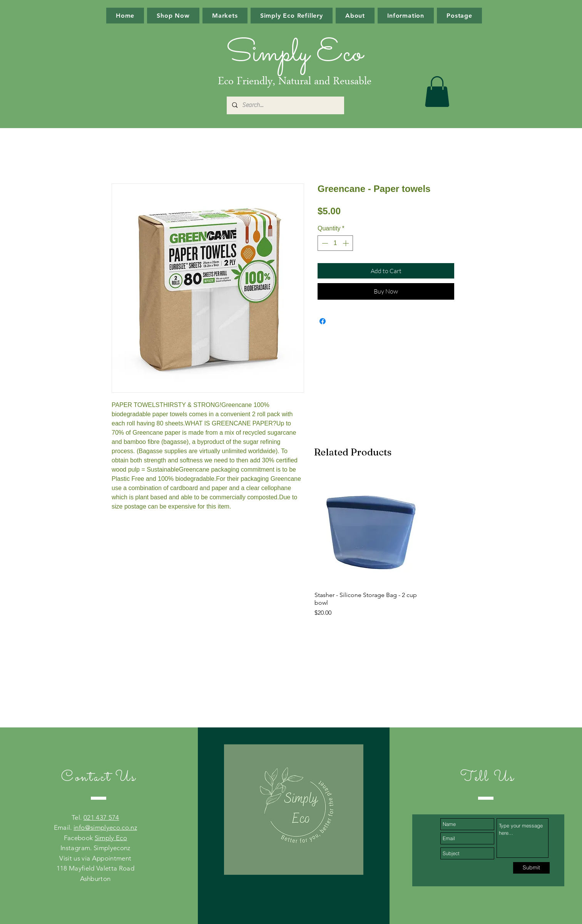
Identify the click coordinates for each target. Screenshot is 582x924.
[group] (370, 545)
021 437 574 (101, 817)
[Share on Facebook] (323, 321)
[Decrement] (324, 243)
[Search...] (285, 105)
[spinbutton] (335, 243)
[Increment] (346, 243)
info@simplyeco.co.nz (105, 827)
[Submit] (531, 868)
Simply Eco (111, 838)
